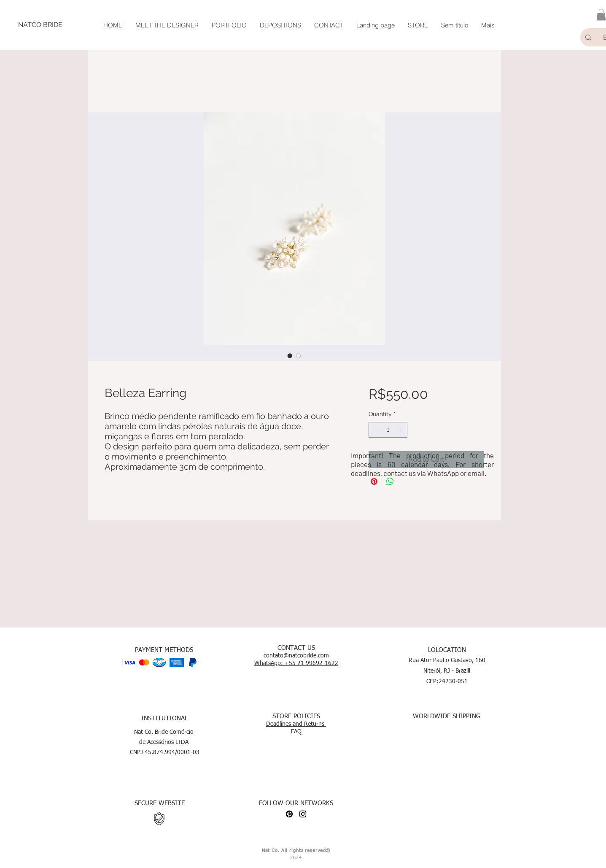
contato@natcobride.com (296, 656)
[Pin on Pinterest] (374, 481)
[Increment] (401, 430)
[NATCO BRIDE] (40, 25)
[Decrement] (375, 430)
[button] (601, 15)
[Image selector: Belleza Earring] (290, 356)
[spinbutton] (388, 430)
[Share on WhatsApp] (390, 481)
